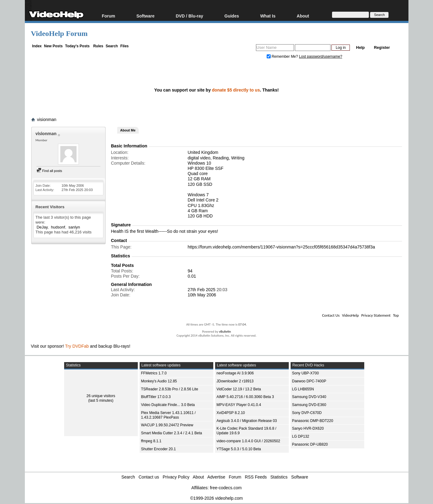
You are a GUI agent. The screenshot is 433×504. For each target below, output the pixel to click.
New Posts (54, 46)
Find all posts (49, 171)
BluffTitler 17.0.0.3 (156, 397)
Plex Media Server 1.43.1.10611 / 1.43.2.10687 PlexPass (168, 415)
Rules (98, 46)
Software (145, 16)
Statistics (279, 477)
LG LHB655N (303, 389)
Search (112, 46)
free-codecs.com (226, 488)
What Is (268, 16)
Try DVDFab (77, 346)
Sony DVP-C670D (307, 413)
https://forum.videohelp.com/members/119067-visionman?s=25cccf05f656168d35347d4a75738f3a (282, 247)
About (303, 16)
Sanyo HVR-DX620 (308, 428)
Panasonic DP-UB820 (310, 444)
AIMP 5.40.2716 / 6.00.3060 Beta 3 (245, 397)
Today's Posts (77, 46)
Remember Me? (283, 57)
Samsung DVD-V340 (309, 397)
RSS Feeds (256, 477)
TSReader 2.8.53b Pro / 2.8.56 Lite (170, 389)
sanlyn (74, 227)
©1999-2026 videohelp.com (216, 498)
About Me (128, 130)
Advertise (216, 477)
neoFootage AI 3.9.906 (235, 373)
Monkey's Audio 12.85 (159, 381)
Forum (109, 16)
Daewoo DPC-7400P (309, 381)
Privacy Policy (176, 477)
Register (382, 47)
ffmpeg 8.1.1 (151, 441)
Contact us (149, 477)
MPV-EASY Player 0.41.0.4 (239, 405)
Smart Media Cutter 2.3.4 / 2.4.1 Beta (172, 433)
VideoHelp (350, 315)
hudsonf (58, 227)
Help (360, 47)
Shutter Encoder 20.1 (159, 449)
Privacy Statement (376, 315)
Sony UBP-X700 (305, 373)
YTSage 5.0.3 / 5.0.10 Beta (239, 449)
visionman (47, 119)
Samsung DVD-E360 (309, 405)
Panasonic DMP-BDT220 (313, 421)
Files (124, 46)
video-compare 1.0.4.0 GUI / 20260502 (248, 441)
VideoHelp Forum (59, 33)
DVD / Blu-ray (189, 16)
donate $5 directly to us (236, 90)
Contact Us (331, 315)
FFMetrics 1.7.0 (154, 373)
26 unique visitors (101, 396)
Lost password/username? (321, 57)
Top (396, 315)
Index (37, 46)
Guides (232, 16)
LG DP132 (301, 436)
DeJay (42, 227)
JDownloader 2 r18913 (235, 381)
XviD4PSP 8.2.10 (231, 413)
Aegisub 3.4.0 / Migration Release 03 (247, 421)
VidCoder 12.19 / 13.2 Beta (239, 389)
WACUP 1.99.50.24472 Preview (167, 425)
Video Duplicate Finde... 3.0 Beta (168, 405)
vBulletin (225, 332)
